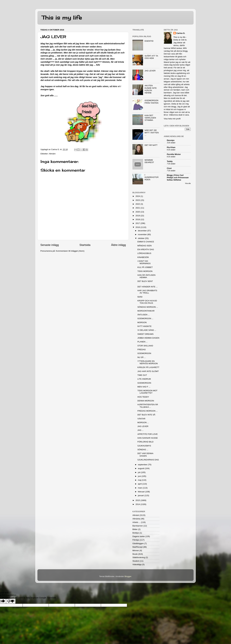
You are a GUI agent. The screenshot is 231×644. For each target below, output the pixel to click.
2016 (138, 227)
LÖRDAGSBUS (144, 253)
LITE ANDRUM (144, 379)
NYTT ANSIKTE (145, 326)
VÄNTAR (141, 419)
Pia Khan (171, 147)
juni (140, 476)
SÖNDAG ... (143, 450)
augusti (141, 468)
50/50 (140, 297)
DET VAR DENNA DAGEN (145, 455)
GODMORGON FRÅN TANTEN (151, 102)
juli (139, 472)
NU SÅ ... (142, 357)
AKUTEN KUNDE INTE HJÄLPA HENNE (151, 89)
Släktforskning (139, 557)
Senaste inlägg (50, 245)
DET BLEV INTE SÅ (146, 415)
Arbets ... (136, 522)
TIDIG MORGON (145, 271)
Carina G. (181, 33)
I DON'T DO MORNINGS (144, 262)
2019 (138, 216)
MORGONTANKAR (146, 311)
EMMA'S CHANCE (146, 242)
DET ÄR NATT (151, 145)
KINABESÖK (143, 257)
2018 (138, 219)
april (140, 484)
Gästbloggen (138, 543)
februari (142, 492)
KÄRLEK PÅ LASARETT (148, 367)
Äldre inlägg (118, 245)
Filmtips (136, 540)
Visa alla (188, 183)
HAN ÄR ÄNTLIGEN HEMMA (146, 276)
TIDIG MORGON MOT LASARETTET (147, 392)
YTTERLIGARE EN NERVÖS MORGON (148, 362)
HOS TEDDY (143, 397)
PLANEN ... (143, 342)
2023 (138, 200)
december (143, 231)
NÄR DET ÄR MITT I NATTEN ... (152, 133)
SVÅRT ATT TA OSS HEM (151, 57)
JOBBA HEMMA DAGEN (148, 338)
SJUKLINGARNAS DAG (148, 460)
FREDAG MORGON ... (148, 411)
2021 (138, 208)
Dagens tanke (139, 536)
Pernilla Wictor (174, 154)
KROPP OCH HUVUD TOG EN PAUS (147, 302)
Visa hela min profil (172, 119)
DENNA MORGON (146, 401)
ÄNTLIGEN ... (144, 315)
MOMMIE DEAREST (149, 161)
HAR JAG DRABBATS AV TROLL (147, 292)
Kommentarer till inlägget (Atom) (70, 251)
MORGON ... (143, 422)
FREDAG (142, 350)
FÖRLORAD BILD (145, 442)
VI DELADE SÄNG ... (147, 330)
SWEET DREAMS (145, 334)
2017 (138, 223)
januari (141, 495)
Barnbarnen (138, 526)
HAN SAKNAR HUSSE (148, 438)
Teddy (170, 161)
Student (136, 561)
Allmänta (136, 519)
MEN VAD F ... (144, 387)
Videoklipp (137, 564)
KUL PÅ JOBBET (145, 267)
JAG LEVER (150, 71)
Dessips (171, 140)
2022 (138, 204)
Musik (135, 554)
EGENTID (149, 41)
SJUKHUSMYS (144, 446)
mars (140, 488)
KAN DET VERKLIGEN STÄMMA (150, 118)
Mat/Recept (138, 547)
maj (140, 480)
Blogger (128, 576)
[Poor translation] (11, 601)
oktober (142, 238)
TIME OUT (142, 375)
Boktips (136, 533)
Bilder (135, 529)
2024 (138, 196)
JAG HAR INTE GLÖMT (148, 371)
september (143, 465)
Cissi (169, 168)
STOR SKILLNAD (145, 346)
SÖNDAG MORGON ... (148, 307)
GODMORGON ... (145, 318)
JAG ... (140, 430)
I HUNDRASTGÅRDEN (152, 177)
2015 (138, 500)
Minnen (136, 550)
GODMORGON (144, 353)
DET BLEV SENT (145, 281)
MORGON (142, 322)
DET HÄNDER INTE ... (148, 287)
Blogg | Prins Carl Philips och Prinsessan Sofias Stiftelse (178, 178)
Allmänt (52, 154)
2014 (138, 504)
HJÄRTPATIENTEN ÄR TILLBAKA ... (148, 406)
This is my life (62, 18)
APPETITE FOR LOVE (148, 434)
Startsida (85, 245)
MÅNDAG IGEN (145, 246)
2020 (138, 212)
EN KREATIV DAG (146, 249)
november (143, 234)
